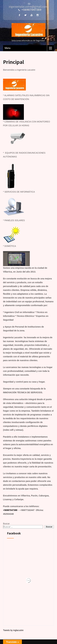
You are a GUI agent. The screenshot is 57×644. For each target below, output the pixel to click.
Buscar (6, 524)
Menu (8, 48)
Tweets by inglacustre (13, 630)
